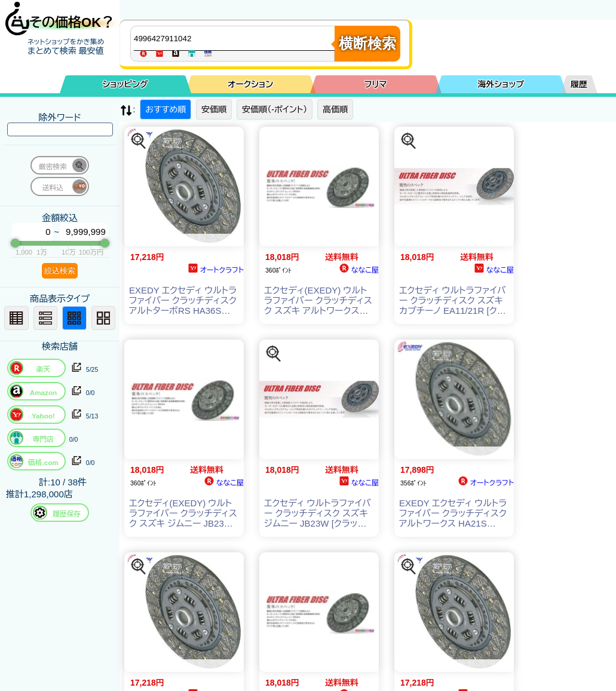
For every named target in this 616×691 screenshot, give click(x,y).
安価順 (214, 109)
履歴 (579, 84)
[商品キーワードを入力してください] (235, 38)
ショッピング (125, 84)
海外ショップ (501, 84)
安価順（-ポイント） (275, 109)
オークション (250, 84)
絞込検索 (60, 270)
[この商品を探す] (139, 141)
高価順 (335, 109)
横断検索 (367, 43)
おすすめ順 (166, 109)
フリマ (376, 84)
